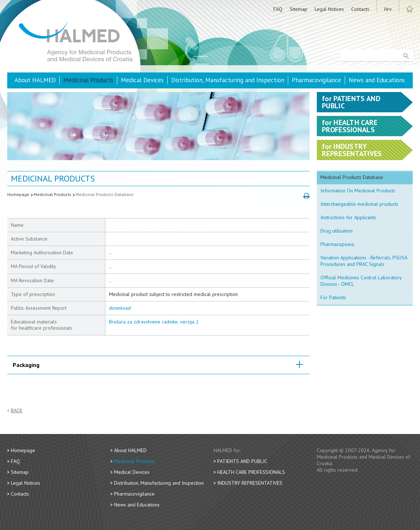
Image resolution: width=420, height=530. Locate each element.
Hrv (388, 9)
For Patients (333, 297)
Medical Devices (142, 80)
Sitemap (299, 9)
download (120, 308)
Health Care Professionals (251, 472)
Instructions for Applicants (348, 217)
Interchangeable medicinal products (359, 204)
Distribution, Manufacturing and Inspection (228, 80)
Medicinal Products (88, 80)
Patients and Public (242, 461)
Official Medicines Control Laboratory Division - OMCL (361, 281)
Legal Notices (329, 9)
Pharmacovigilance (316, 80)
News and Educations (377, 80)
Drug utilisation (337, 231)
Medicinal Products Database (105, 194)
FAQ (278, 9)
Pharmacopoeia (337, 244)
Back (17, 411)
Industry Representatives (250, 483)
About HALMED (35, 80)
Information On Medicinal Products (358, 191)
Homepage (18, 194)
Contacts (360, 9)
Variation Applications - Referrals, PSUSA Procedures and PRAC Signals (364, 261)
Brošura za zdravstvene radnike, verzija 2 (154, 322)
